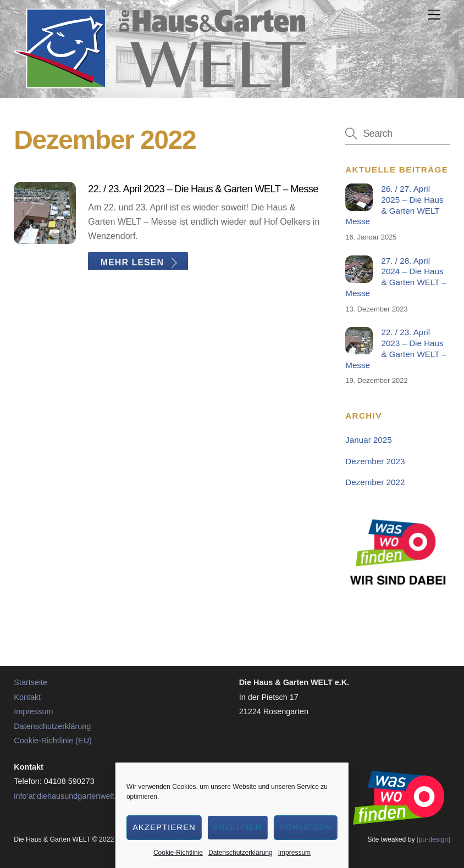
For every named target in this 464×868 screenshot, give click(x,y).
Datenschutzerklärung (241, 853)
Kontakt (27, 697)
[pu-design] (433, 839)
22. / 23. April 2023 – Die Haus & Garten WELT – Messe (203, 189)
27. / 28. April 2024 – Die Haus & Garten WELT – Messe (396, 277)
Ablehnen (238, 827)
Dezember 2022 (375, 482)
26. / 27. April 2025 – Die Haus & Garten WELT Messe (394, 205)
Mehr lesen (132, 262)
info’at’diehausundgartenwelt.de (69, 796)
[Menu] (434, 15)
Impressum (294, 853)
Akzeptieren (164, 827)
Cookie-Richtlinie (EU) (53, 741)
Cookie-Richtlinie (178, 853)
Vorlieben (305, 827)
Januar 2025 (368, 440)
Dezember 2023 (375, 461)
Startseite (31, 682)
